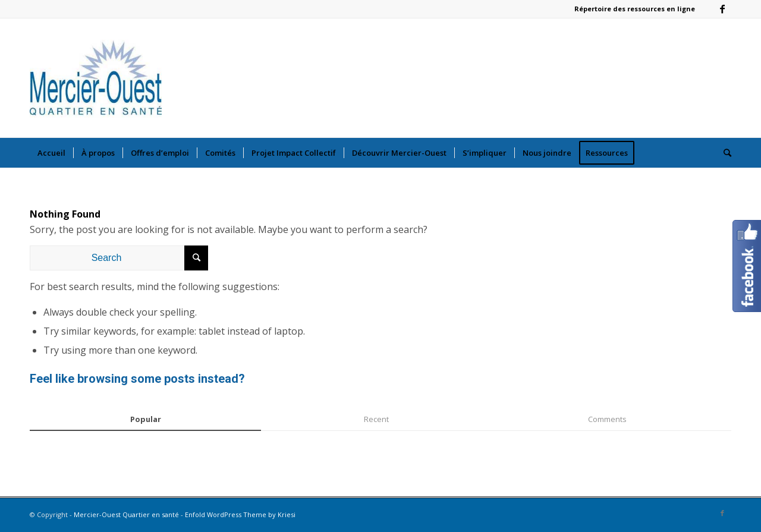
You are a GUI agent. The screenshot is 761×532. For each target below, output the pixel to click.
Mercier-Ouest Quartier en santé (126, 514)
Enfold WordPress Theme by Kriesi (240, 514)
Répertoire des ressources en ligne (635, 9)
